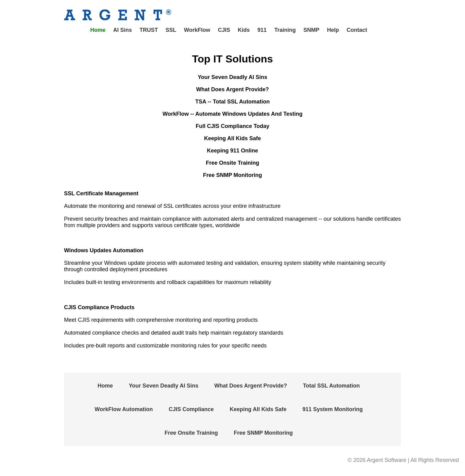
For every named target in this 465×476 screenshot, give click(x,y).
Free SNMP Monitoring (263, 433)
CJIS (224, 30)
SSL (171, 30)
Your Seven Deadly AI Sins (163, 386)
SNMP (311, 30)
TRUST (149, 30)
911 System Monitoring (333, 409)
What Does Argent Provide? (251, 386)
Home (98, 30)
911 (262, 30)
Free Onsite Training (191, 433)
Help (333, 30)
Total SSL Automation (331, 386)
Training (285, 30)
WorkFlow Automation (124, 409)
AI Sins (123, 30)
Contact (357, 30)
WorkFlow (197, 30)
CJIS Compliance (191, 409)
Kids (244, 30)
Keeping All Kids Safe (258, 409)
